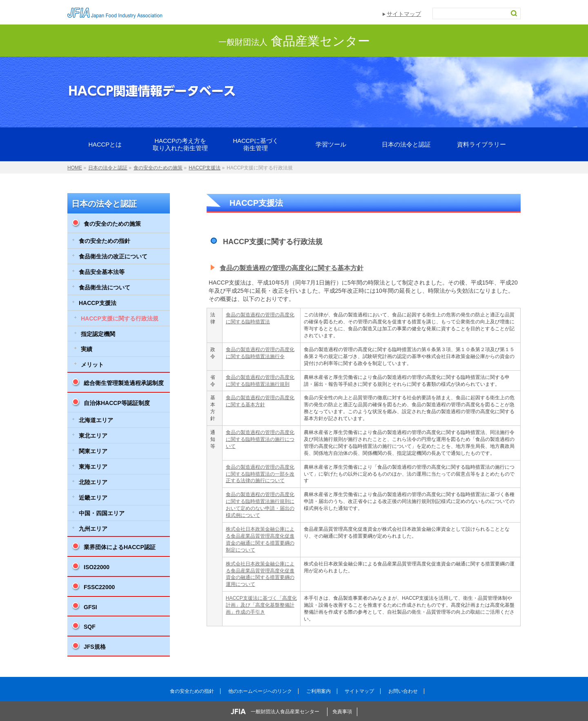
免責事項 (342, 712)
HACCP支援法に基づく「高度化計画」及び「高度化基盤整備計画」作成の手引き (261, 605)
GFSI (90, 607)
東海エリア (93, 467)
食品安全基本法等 (102, 272)
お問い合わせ (403, 691)
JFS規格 (95, 647)
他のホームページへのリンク (260, 691)
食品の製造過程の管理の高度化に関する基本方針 (292, 268)
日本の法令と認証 (104, 204)
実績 (87, 349)
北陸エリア (93, 482)
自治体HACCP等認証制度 (117, 403)
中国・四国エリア (102, 513)
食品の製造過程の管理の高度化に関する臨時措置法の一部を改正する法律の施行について (260, 474)
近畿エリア (93, 498)
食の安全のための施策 (112, 224)
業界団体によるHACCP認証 (120, 547)
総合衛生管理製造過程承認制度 (124, 383)
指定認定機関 (98, 334)
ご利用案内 (318, 691)
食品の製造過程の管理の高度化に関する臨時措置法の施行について (260, 439)
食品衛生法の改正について (113, 256)
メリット (92, 365)
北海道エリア (96, 420)
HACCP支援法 (98, 303)
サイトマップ (404, 14)
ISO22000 (97, 567)
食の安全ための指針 (105, 241)
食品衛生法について (105, 287)
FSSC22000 (99, 587)
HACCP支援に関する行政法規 (120, 318)
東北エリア (93, 436)
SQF (90, 627)
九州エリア (93, 529)
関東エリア (93, 451)
